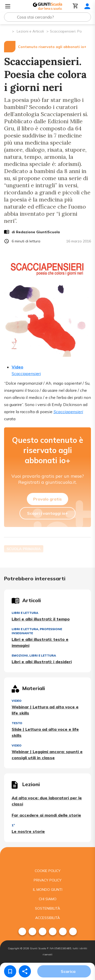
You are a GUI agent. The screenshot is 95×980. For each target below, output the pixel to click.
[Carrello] (75, 6)
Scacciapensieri (68, 412)
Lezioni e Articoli (30, 31)
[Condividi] (25, 971)
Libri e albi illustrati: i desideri (42, 662)
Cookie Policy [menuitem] (48, 871)
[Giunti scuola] (48, 857)
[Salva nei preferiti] (10, 971)
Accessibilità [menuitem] (48, 918)
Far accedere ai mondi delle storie (46, 815)
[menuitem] (22, 931)
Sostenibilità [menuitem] (48, 908)
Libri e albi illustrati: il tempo (41, 619)
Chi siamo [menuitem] (48, 899)
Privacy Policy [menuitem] (48, 880)
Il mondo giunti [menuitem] (48, 890)
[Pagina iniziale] (8, 31)
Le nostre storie (28, 831)
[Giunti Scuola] (48, 6)
